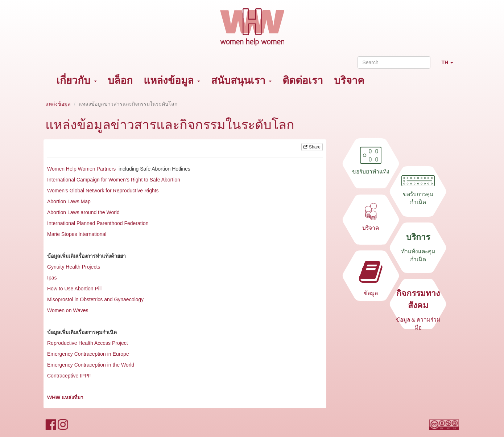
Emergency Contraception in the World (91, 365)
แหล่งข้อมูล (172, 80)
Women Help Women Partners (81, 169)
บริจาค (349, 80)
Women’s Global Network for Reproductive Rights (103, 191)
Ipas (52, 278)
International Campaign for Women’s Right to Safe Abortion (114, 180)
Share (312, 147)
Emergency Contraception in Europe (88, 354)
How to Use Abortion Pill (74, 289)
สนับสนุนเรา (241, 80)
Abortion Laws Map (69, 201)
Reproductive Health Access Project (88, 343)
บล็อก (120, 80)
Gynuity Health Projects (74, 267)
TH (450, 66)
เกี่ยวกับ (77, 80)
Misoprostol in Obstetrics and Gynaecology (95, 299)
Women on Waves (68, 310)
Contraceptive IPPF (69, 376)
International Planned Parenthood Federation (98, 223)
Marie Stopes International (77, 234)
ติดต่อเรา (303, 80)
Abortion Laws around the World (83, 212)
